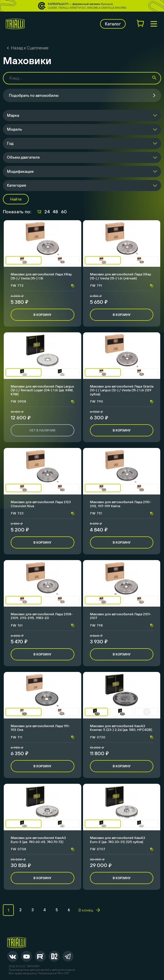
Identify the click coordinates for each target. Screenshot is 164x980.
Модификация (20, 171)
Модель (14, 129)
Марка (13, 115)
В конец (89, 910)
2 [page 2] (20, 910)
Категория (16, 185)
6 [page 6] (69, 910)
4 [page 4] (45, 910)
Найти (16, 199)
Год (10, 143)
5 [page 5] (57, 910)
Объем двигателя (23, 157)
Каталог (113, 24)
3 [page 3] (33, 910)
